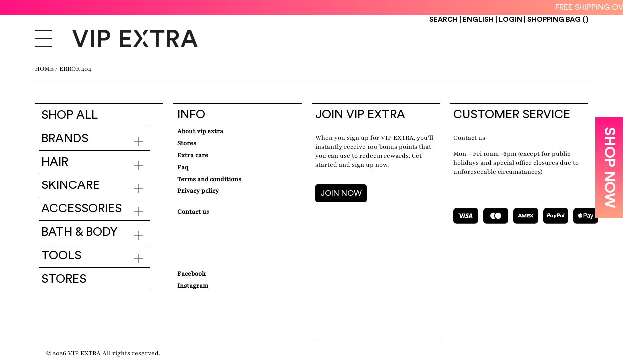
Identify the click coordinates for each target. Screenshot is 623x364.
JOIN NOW (341, 193)
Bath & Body (80, 232)
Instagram (193, 286)
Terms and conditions (209, 179)
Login (511, 20)
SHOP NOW (609, 168)
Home (44, 69)
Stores (64, 279)
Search (444, 20)
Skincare (71, 185)
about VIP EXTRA (200, 131)
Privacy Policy (198, 191)
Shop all (70, 115)
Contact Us (193, 212)
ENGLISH (479, 20)
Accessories (82, 209)
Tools (61, 256)
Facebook (191, 274)
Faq (183, 167)
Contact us (469, 138)
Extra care (193, 155)
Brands (65, 139)
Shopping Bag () (558, 20)
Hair (55, 162)
